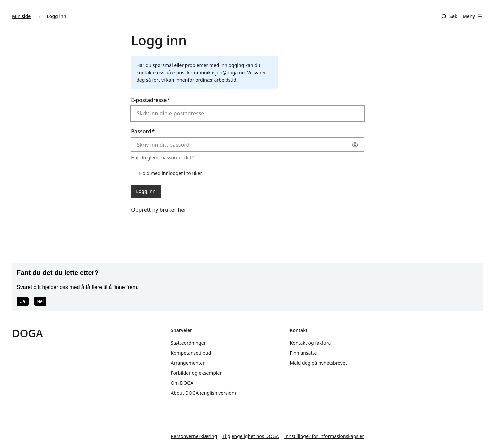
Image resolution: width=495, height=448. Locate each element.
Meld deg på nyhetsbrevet (318, 363)
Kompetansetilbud (191, 353)
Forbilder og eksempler (196, 373)
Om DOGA (182, 383)
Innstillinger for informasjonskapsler (324, 436)
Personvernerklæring (194, 436)
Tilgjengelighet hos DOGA (250, 436)
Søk (453, 16)
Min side (21, 16)
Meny (473, 16)
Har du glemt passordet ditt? (162, 157)
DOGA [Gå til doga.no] (27, 333)
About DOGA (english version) (203, 393)
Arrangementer (188, 363)
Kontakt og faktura (310, 343)
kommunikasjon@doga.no (216, 72)
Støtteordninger (188, 343)
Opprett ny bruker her (159, 210)
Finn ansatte (303, 353)
